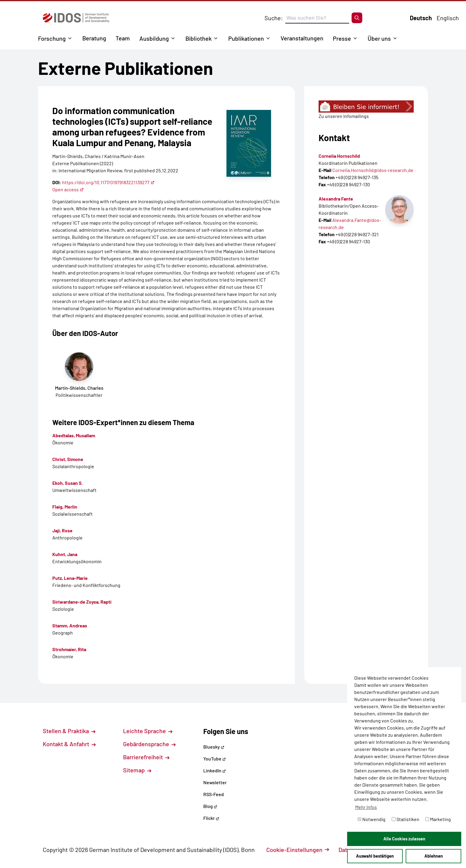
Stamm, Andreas (70, 625)
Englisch (448, 18)
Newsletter (215, 782)
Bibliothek (199, 38)
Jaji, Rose (62, 530)
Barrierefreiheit (146, 757)
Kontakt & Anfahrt (69, 744)
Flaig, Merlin (65, 507)
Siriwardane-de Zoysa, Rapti (82, 602)
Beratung (94, 38)
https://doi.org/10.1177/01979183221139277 (108, 182)
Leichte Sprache (148, 731)
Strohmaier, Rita (69, 649)
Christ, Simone (68, 459)
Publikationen (246, 38)
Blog (210, 806)
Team (123, 38)
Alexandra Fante (336, 199)
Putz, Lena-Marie (70, 578)
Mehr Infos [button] (366, 807)
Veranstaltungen (302, 38)
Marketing (438, 819)
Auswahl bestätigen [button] (375, 856)
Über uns (379, 38)
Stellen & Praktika (69, 731)
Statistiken (406, 819)
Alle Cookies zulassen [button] (404, 839)
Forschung (52, 38)
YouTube (215, 759)
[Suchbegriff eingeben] (317, 18)
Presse (342, 38)
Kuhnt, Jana (65, 554)
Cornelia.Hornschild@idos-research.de (373, 170)
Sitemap (137, 770)
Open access (68, 189)
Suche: (274, 18)
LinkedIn (215, 770)
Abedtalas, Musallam (74, 435)
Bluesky (214, 747)
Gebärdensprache (149, 744)
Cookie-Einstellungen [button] (298, 850)
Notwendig (371, 819)
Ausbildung (154, 38)
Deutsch (421, 18)
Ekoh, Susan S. (68, 483)
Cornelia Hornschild (339, 156)
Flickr (211, 818)
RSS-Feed (214, 794)
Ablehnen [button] (434, 856)
